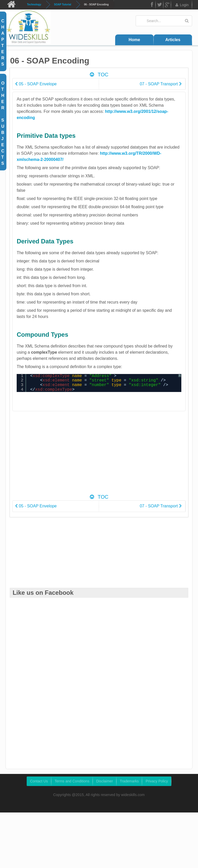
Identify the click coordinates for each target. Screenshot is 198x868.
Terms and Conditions (72, 781)
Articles (173, 40)
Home (134, 40)
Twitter (160, 6)
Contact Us (39, 781)
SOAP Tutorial (63, 4)
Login (182, 5)
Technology (34, 4)
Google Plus (167, 6)
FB (151, 6)
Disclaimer (105, 781)
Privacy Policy (157, 781)
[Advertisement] (106, 455)
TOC (99, 75)
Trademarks (129, 781)
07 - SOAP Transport (161, 84)
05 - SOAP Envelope (36, 84)
